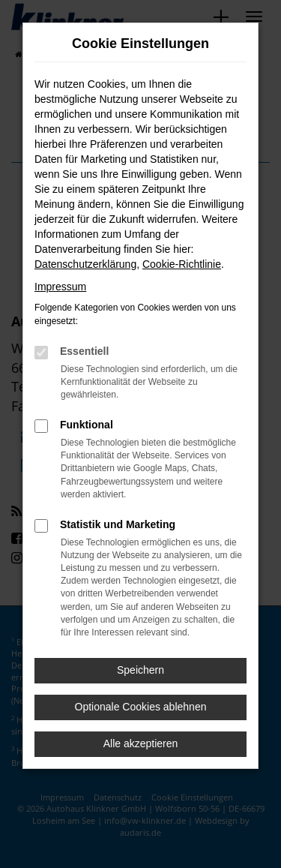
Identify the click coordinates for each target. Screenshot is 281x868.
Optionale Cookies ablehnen (141, 707)
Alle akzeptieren (141, 743)
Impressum (60, 287)
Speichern (140, 670)
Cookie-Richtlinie (182, 264)
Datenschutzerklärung (85, 264)
